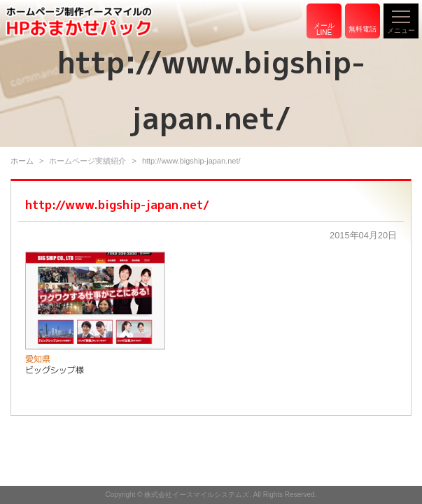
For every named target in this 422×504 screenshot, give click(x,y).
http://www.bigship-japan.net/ (117, 204)
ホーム (22, 161)
